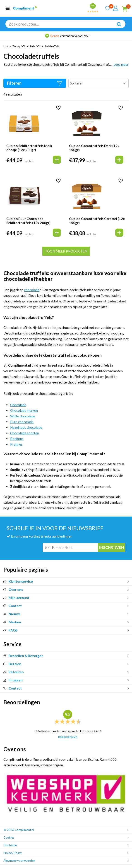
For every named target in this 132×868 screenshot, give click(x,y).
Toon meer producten (66, 251)
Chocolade (29, 46)
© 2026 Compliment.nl (19, 830)
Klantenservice (18, 581)
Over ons (13, 590)
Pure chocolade (22, 422)
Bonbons (17, 439)
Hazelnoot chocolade (26, 427)
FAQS (10, 630)
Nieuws (12, 614)
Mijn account (16, 598)
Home (7, 46)
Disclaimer (10, 845)
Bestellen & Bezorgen (23, 656)
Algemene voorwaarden (19, 861)
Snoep (17, 46)
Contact (13, 606)
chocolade (32, 290)
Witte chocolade (23, 416)
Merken (12, 622)
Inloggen (13, 680)
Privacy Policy (13, 853)
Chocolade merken (24, 410)
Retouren (14, 672)
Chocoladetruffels (48, 46)
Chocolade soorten (25, 433)
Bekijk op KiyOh (68, 737)
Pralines (16, 444)
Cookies (9, 838)
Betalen (12, 664)
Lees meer (121, 64)
